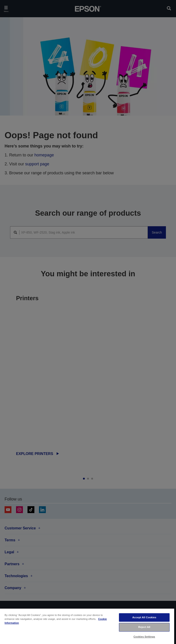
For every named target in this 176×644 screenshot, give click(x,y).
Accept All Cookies (144, 617)
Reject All (144, 627)
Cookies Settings (144, 637)
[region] (87, 626)
